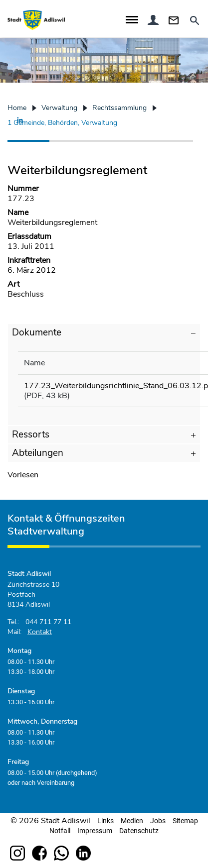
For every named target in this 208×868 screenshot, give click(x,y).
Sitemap (185, 821)
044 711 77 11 (48, 622)
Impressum (95, 831)
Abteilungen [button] (38, 453)
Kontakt (175, 20)
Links (105, 821)
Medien (132, 821)
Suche (194, 20)
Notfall (60, 831)
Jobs (158, 821)
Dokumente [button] (37, 332)
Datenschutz (139, 831)
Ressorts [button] (31, 434)
